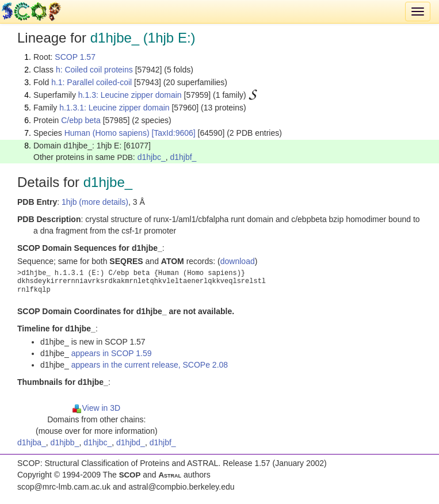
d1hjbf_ (183, 157)
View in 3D (96, 408)
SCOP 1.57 (75, 57)
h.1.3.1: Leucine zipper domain (114, 108)
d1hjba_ (32, 442)
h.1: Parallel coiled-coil (91, 82)
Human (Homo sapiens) (107, 133)
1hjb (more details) (95, 202)
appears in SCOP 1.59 (112, 353)
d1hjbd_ (131, 442)
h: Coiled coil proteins (94, 70)
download (238, 261)
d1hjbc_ (152, 157)
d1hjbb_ (65, 442)
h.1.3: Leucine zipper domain (130, 95)
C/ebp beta (81, 120)
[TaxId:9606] (173, 133)
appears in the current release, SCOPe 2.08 (150, 365)
